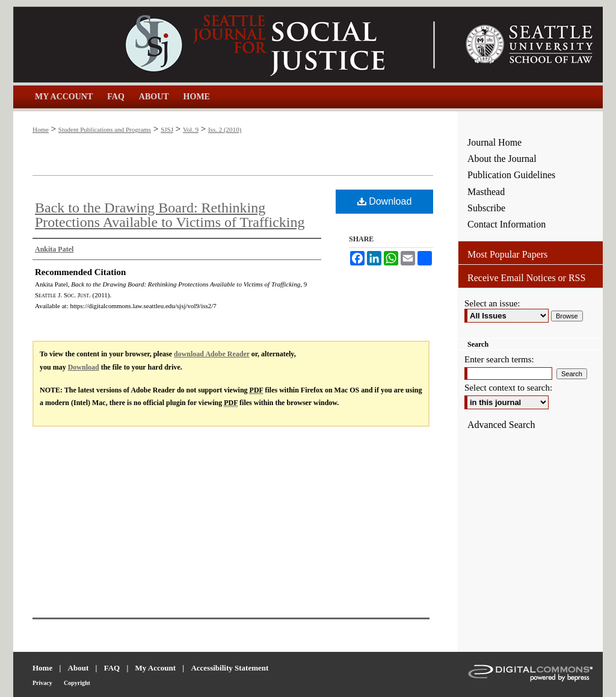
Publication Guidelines (511, 175)
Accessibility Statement (229, 668)
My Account (156, 668)
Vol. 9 (191, 129)
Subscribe (486, 208)
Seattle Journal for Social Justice (236, 45)
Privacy (42, 683)
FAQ (112, 668)
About (79, 668)
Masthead (486, 192)
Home (41, 129)
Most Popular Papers (507, 254)
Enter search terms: (499, 359)
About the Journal (502, 159)
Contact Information (507, 224)
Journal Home (494, 142)
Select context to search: (508, 388)
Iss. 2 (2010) (225, 129)
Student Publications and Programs (105, 129)
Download (385, 201)
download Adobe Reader (212, 354)
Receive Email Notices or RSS (526, 278)
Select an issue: (492, 303)
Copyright (77, 683)
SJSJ (167, 129)
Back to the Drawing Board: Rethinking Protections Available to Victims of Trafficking (170, 215)
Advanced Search (501, 425)
